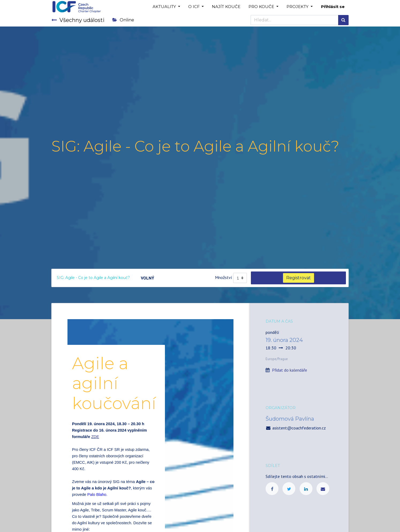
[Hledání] (343, 20)
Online (123, 20)
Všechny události (78, 20)
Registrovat (299, 278)
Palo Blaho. (97, 495)
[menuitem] (226, 7)
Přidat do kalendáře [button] (290, 370)
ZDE (95, 437)
